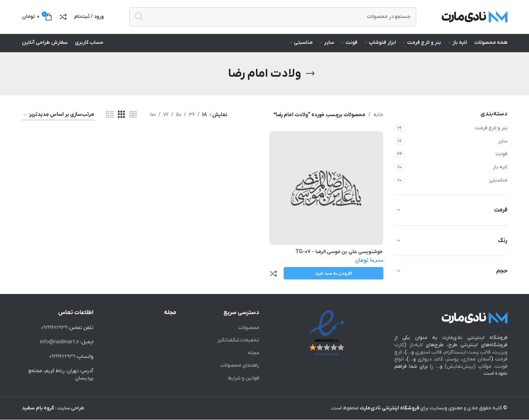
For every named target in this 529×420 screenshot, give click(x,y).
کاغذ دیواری (430, 360)
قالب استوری (428, 352)
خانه (378, 119)
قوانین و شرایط (244, 379)
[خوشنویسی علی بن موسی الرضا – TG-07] (327, 192)
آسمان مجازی (477, 360)
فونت (501, 159)
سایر (503, 146)
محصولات (249, 328)
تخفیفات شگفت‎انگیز (238, 341)
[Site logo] (475, 19)
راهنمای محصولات (240, 366)
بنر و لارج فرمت (491, 133)
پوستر (453, 360)
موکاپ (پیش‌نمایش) (468, 367)
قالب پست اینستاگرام (467, 352)
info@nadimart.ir (60, 342)
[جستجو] (273, 19)
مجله (254, 353)
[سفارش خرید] (58, 119)
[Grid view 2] (133, 120)
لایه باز (500, 172)
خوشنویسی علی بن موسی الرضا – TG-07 (339, 255)
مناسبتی (498, 185)
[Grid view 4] (110, 120)
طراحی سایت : (53, 408)
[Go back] (310, 78)
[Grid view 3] (121, 120)
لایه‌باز (416, 345)
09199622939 (54, 328)
